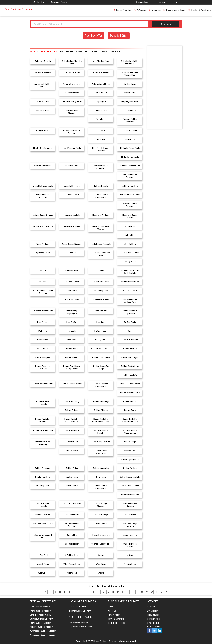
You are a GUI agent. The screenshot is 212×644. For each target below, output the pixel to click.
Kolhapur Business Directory (42, 627)
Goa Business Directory (79, 623)
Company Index (154, 619)
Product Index (153, 615)
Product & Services (199, 10)
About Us (112, 611)
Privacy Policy (114, 615)
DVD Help (151, 607)
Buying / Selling (122, 10)
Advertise (155, 10)
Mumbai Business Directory (41, 619)
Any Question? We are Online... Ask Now (206, 638)
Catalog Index (153, 623)
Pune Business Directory (40, 607)
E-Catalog (140, 10)
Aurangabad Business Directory (43, 631)
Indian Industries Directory (80, 611)
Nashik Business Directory (41, 623)
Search (165, 24)
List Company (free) (174, 10)
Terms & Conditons (116, 619)
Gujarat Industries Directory (80, 627)
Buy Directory (153, 611)
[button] (143, 2)
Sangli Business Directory (40, 615)
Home (33, 51)
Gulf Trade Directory (77, 607)
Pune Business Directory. (106, 641)
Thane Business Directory (41, 611)
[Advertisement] (165, 88)
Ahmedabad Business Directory (43, 635)
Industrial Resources (117, 623)
